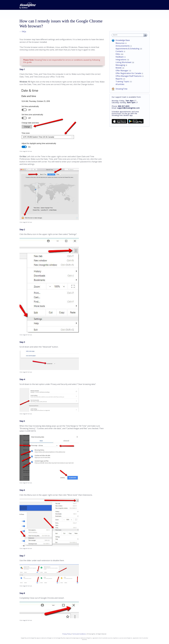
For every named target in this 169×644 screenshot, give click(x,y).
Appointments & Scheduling (127, 49)
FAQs (118, 54)
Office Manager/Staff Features (129, 76)
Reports (119, 79)
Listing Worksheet (123, 62)
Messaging (120, 65)
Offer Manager (122, 71)
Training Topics (122, 82)
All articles (120, 84)
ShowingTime (121, 89)
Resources (120, 43)
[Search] (145, 35)
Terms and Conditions (79, 634)
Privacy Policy (67, 634)
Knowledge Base (123, 40)
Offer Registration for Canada (128, 73)
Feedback (120, 57)
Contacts (119, 51)
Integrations (121, 60)
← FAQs (23, 32)
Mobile (119, 68)
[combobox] (128, 35)
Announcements (123, 46)
